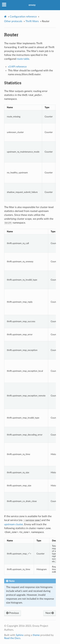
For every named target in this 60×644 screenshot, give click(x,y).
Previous (13, 613)
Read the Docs (12, 638)
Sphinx (20, 635)
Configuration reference (23, 17)
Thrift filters (32, 21)
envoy (32, 5)
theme (36, 635)
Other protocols (13, 21)
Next (50, 613)
